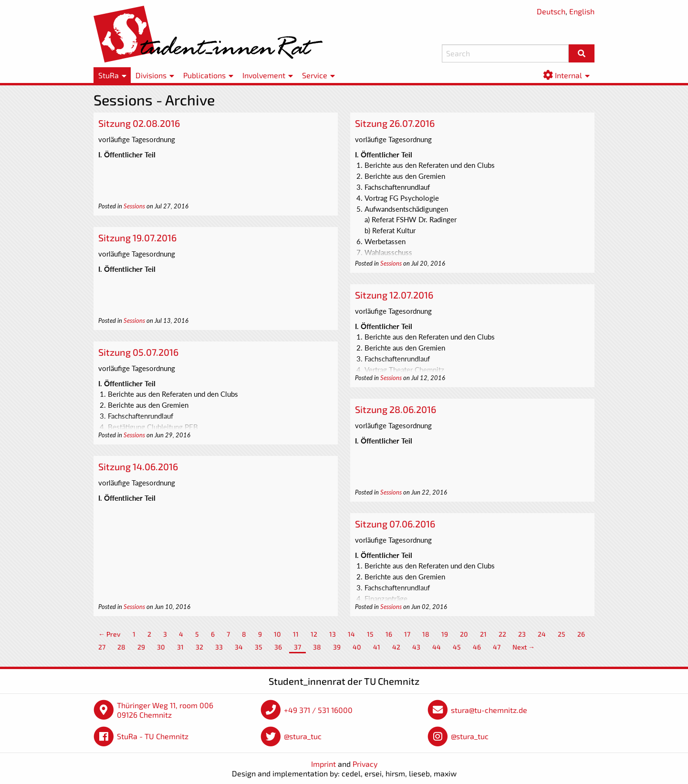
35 (259, 647)
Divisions (151, 75)
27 (102, 647)
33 (219, 647)
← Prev (109, 634)
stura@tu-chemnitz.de (489, 710)
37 (297, 647)
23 (522, 634)
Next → (524, 647)
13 (333, 634)
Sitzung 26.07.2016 (395, 123)
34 (239, 647)
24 (542, 634)
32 (199, 647)
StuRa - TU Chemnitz (153, 736)
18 (426, 634)
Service (315, 75)
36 (278, 647)
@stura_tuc (303, 736)
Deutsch (551, 11)
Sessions (134, 206)
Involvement (264, 75)
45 (457, 647)
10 (277, 634)
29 (141, 647)
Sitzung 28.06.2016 (396, 409)
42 (396, 647)
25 (562, 634)
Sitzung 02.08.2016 (139, 123)
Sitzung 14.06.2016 (138, 466)
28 (121, 647)
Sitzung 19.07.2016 (137, 237)
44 (437, 647)
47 (497, 647)
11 (296, 634)
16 (389, 634)
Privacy (365, 764)
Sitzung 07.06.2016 (395, 524)
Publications (204, 75)
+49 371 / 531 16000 (318, 710)
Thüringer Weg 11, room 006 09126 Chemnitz (165, 710)
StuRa (109, 75)
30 (161, 647)
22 (502, 634)
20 (464, 634)
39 (337, 647)
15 (370, 634)
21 (483, 634)
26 (581, 634)
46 (477, 647)
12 (314, 634)
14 (351, 634)
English (582, 11)
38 (317, 647)
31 (180, 647)
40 (357, 647)
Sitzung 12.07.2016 (394, 295)
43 (416, 647)
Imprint (323, 764)
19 (445, 634)
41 (377, 647)
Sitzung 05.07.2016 (138, 352)
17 (407, 634)
